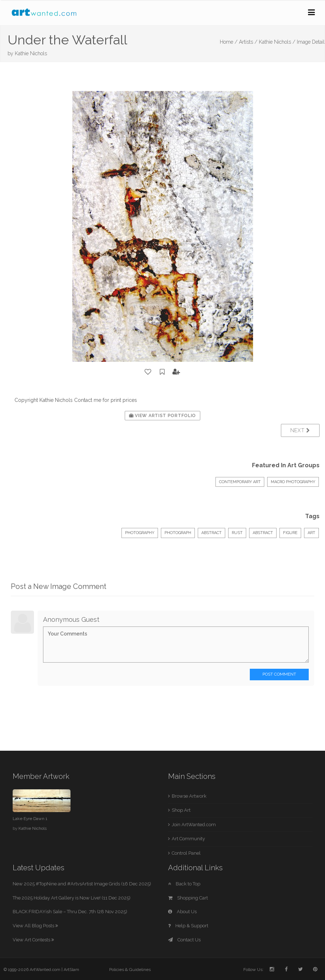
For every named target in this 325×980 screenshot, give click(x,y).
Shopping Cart (188, 898)
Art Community (188, 839)
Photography (140, 533)
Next (300, 430)
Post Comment (279, 674)
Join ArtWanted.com (194, 825)
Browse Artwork (189, 796)
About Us (182, 912)
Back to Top (184, 884)
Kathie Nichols (31, 53)
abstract (263, 533)
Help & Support (188, 926)
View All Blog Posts (35, 926)
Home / (229, 42)
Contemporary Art (240, 482)
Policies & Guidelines (130, 970)
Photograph (178, 533)
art (311, 533)
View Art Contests (33, 940)
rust (237, 533)
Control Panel (186, 853)
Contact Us (184, 940)
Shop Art (181, 810)
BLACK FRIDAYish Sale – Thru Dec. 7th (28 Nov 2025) (70, 912)
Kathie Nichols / (277, 42)
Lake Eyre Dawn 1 (30, 819)
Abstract (211, 533)
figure (290, 533)
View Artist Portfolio (162, 416)
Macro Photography (293, 482)
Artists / (248, 42)
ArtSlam (71, 970)
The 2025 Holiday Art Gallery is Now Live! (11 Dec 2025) (72, 898)
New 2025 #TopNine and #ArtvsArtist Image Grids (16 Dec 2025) (82, 884)
